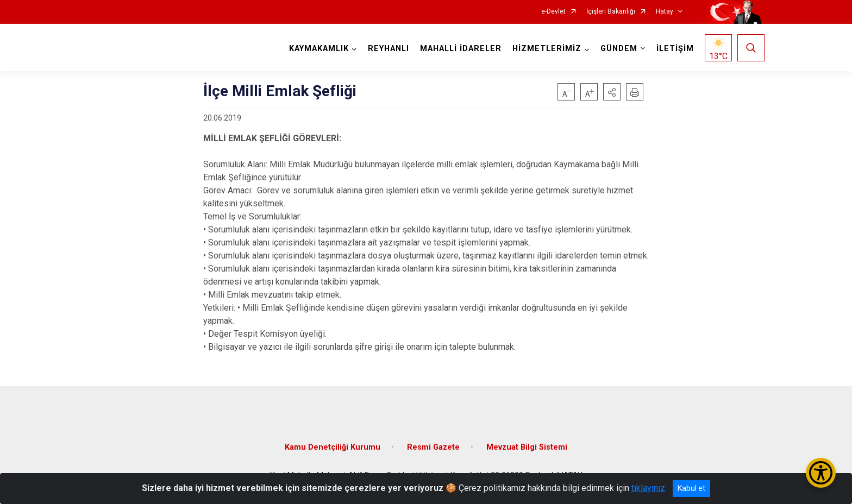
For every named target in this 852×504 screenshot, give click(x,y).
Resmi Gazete (433, 447)
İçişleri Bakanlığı (611, 12)
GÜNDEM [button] (619, 49)
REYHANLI (389, 49)
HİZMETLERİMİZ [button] (547, 49)
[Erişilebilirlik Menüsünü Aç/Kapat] (821, 473)
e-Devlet (553, 12)
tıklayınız (648, 488)
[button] (612, 92)
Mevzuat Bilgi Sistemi (527, 447)
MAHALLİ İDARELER (461, 49)
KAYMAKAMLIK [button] (319, 49)
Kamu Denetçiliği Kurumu (333, 447)
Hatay (665, 12)
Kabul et (691, 488)
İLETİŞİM (675, 49)
